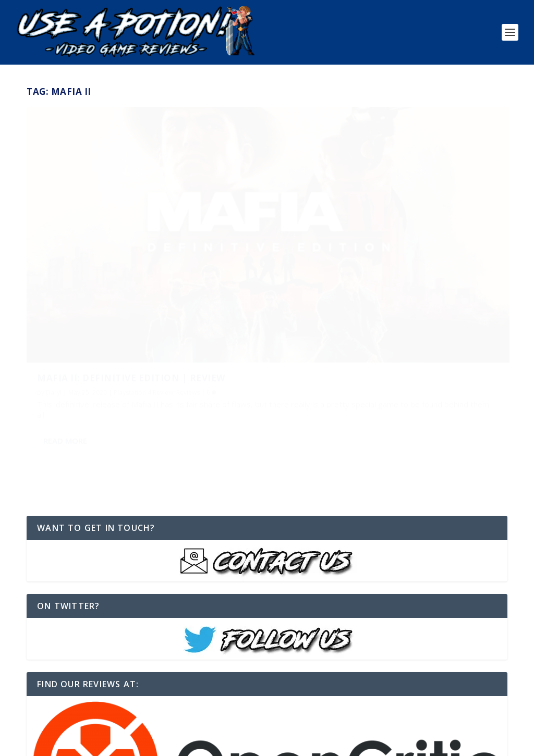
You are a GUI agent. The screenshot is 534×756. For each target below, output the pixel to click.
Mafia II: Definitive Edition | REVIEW (131, 263)
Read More (65, 336)
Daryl (54, 278)
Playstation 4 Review (143, 278)
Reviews (188, 278)
